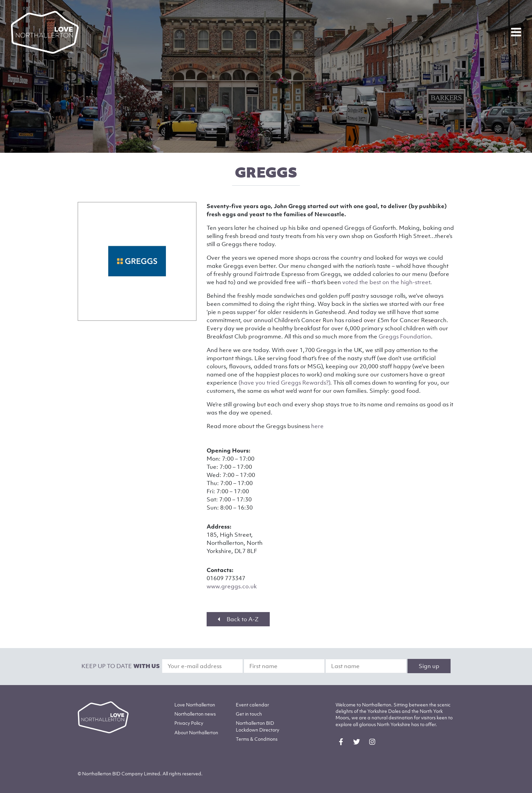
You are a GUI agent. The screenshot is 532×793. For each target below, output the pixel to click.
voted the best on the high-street (386, 282)
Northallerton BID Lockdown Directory (258, 726)
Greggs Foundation (405, 336)
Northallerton (195, 714)
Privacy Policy (189, 723)
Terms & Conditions (257, 739)
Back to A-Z (238, 619)
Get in (249, 714)
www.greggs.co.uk (232, 586)
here (317, 426)
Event (252, 705)
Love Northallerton (195, 705)
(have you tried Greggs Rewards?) (284, 383)
